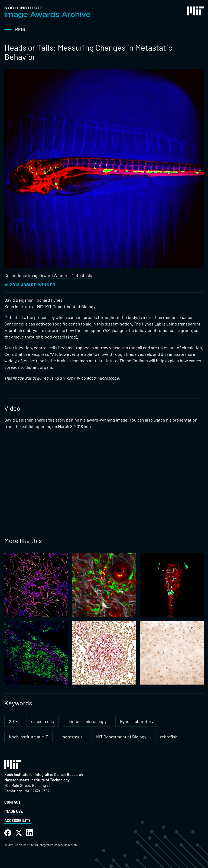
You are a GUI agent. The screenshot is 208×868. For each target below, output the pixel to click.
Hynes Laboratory (137, 721)
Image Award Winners (49, 275)
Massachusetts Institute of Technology (37, 780)
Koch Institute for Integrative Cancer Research (44, 775)
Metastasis (82, 275)
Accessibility (17, 821)
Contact (12, 802)
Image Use (14, 811)
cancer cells (43, 721)
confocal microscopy (87, 721)
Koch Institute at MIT (28, 737)
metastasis (72, 737)
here (88, 426)
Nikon (68, 378)
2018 (13, 721)
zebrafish (169, 737)
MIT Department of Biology (121, 737)
